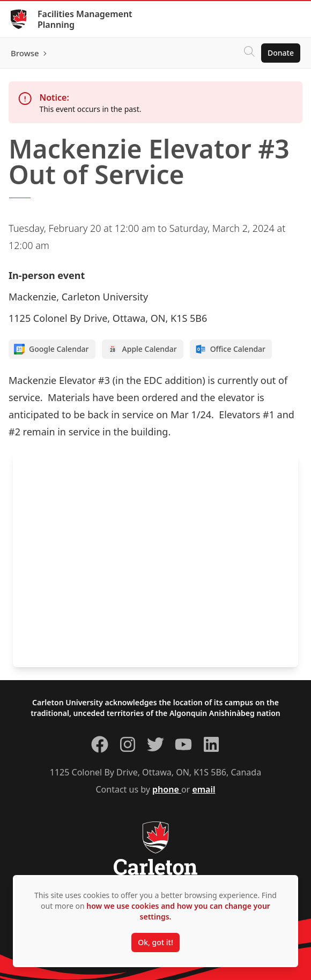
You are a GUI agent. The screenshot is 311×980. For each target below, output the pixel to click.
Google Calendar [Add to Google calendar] (51, 349)
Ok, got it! (155, 942)
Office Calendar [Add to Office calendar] (230, 349)
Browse (25, 53)
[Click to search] (249, 53)
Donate (281, 53)
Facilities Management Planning (85, 19)
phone (167, 789)
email (203, 789)
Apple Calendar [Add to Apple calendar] (142, 349)
